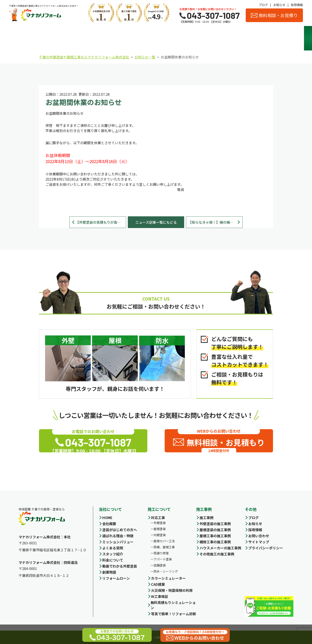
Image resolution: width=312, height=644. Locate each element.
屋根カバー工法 (164, 541)
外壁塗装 (160, 523)
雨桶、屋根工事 (164, 547)
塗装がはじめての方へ (120, 530)
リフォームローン (116, 578)
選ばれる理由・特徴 (66, 38)
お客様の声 (282, 38)
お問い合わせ (259, 536)
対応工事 (158, 518)
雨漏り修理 (161, 553)
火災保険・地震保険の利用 (172, 590)
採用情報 (297, 5)
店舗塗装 (160, 565)
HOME (107, 518)
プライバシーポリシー (266, 548)
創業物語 (109, 572)
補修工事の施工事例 (215, 542)
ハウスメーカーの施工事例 (220, 548)
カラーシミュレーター (168, 578)
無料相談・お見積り (274, 15)
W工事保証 (160, 596)
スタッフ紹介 (246, 38)
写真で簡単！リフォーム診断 (174, 614)
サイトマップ (259, 542)
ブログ (263, 5)
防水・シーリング (166, 571)
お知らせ (279, 5)
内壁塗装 (160, 535)
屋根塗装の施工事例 (215, 530)
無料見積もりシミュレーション (173, 605)
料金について (138, 38)
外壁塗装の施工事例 (215, 524)
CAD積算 (158, 584)
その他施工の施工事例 (217, 554)
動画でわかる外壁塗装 (120, 566)
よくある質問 (113, 548)
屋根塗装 (160, 529)
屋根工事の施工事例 (215, 536)
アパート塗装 (163, 559)
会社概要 (210, 38)
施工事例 (174, 38)
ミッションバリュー (118, 542)
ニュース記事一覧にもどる (156, 222)
